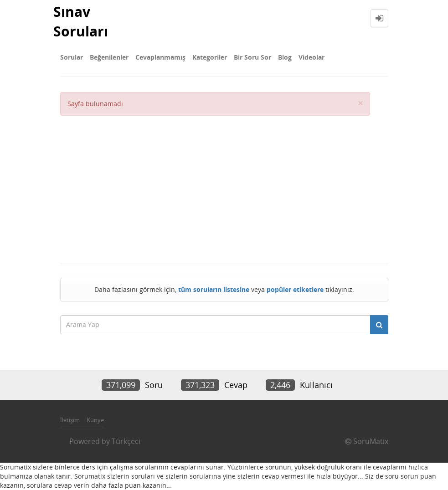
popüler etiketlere (295, 289)
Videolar (312, 57)
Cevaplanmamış (160, 57)
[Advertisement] (215, 184)
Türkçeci (126, 441)
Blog (285, 57)
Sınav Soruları (81, 21)
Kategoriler (210, 57)
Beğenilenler (109, 57)
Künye (95, 420)
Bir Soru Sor (252, 57)
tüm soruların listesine (214, 289)
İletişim (70, 420)
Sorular (72, 57)
